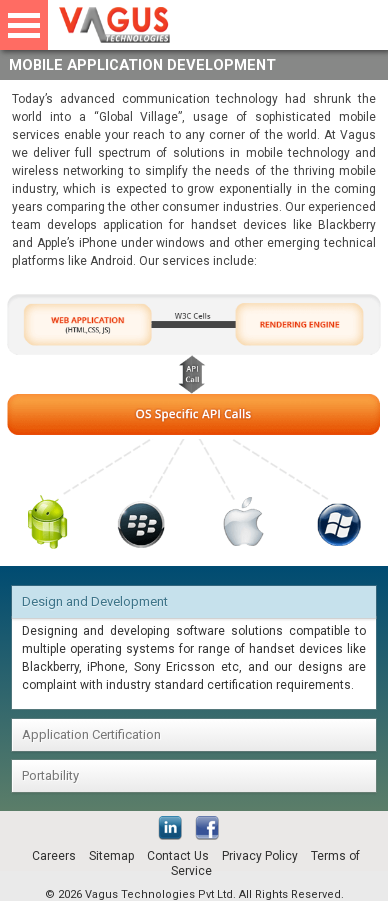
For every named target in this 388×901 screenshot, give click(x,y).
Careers (54, 856)
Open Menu (24, 25)
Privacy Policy (260, 856)
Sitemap (111, 856)
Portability (50, 775)
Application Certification (91, 734)
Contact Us (178, 856)
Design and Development (95, 601)
